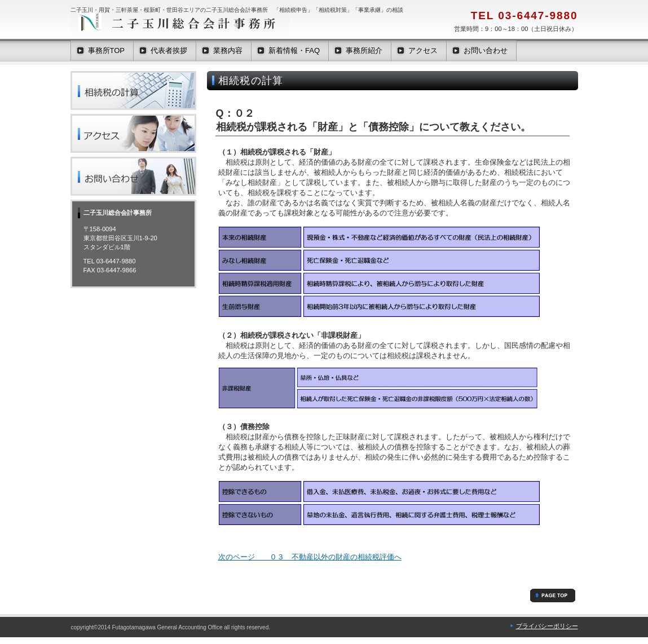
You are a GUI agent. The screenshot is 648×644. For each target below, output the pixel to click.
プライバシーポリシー (547, 626)
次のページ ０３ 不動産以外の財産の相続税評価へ (310, 557)
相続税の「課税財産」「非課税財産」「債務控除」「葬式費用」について (553, 596)
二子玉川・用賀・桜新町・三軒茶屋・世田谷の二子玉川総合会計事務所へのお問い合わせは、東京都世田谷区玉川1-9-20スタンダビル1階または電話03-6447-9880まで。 (133, 176)
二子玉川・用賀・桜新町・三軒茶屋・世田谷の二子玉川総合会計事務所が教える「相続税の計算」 (133, 91)
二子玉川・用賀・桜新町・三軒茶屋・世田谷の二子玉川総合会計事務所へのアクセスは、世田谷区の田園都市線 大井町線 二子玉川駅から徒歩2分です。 (133, 133)
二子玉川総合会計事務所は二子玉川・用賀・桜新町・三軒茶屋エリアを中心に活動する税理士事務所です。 (183, 23)
